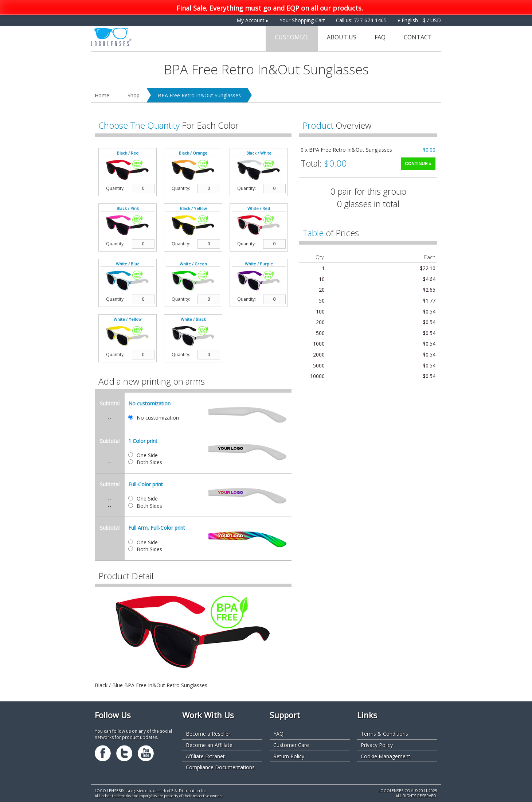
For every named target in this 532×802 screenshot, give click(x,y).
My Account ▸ (253, 20)
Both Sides (149, 462)
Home (102, 95)
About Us (342, 37)
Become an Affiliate (209, 745)
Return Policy (289, 756)
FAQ (380, 37)
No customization (158, 418)
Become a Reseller (208, 734)
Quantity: (115, 188)
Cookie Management (386, 756)
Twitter (124, 753)
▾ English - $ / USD (419, 20)
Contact (418, 37)
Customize (292, 37)
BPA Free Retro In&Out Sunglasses (199, 95)
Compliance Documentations (220, 767)
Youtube (146, 753)
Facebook (103, 753)
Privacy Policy (377, 745)
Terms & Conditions (384, 734)
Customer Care (291, 745)
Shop (134, 95)
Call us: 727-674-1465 (361, 20)
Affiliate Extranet (205, 756)
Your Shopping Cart (302, 20)
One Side (147, 455)
